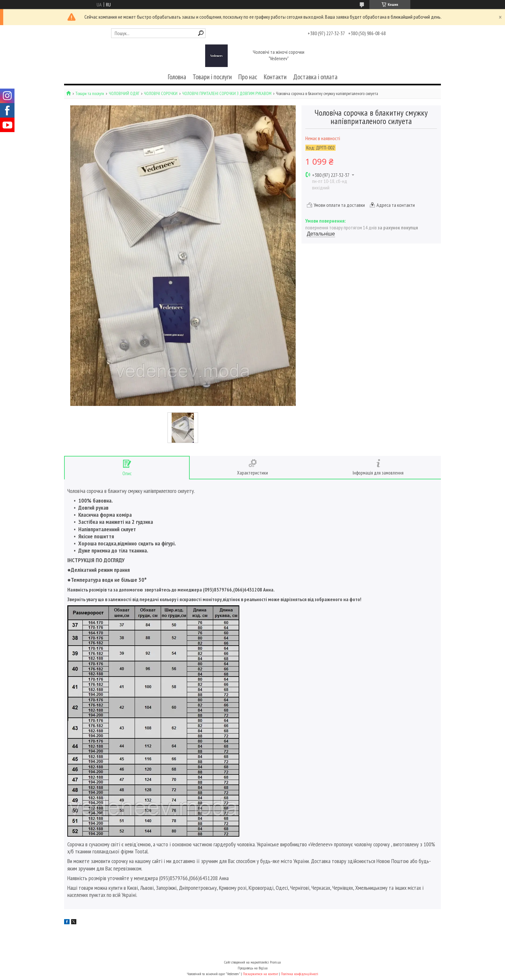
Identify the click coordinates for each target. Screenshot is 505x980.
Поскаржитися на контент (260, 974)
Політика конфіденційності (300, 974)
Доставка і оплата (315, 77)
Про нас (248, 77)
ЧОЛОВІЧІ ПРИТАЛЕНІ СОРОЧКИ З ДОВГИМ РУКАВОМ (227, 94)
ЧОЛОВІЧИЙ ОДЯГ (124, 94)
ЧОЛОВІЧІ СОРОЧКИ (161, 94)
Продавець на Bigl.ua (253, 968)
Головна (177, 77)
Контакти (275, 77)
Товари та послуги (90, 94)
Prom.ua (275, 962)
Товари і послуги (212, 77)
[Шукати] (201, 33)
